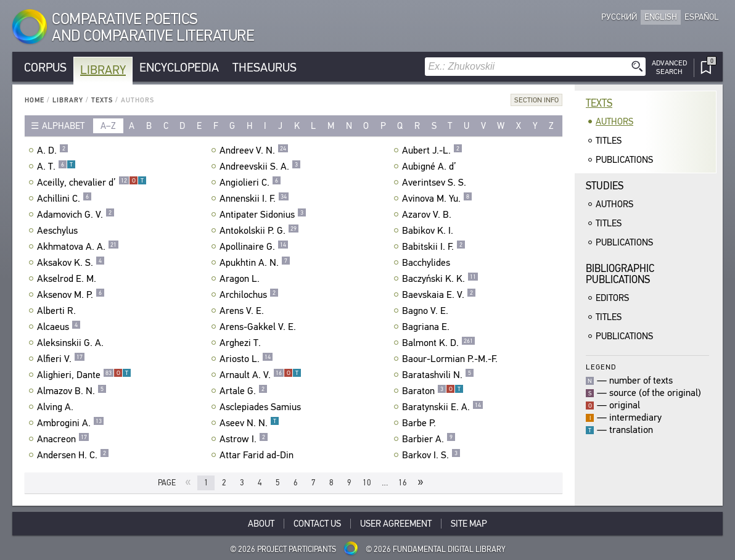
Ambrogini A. (71, 423)
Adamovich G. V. (76, 215)
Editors (612, 298)
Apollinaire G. (254, 247)
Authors (614, 121)
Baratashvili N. (438, 375)
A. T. (56, 167)
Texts (102, 100)
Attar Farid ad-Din (258, 455)
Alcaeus (59, 327)
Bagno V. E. (427, 311)
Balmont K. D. (439, 343)
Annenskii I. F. (254, 199)
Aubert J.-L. (432, 150)
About (261, 524)
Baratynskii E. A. (443, 407)
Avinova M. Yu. (437, 199)
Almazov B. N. (72, 391)
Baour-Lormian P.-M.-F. (451, 359)
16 (403, 483)
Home (35, 100)
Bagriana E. (427, 327)
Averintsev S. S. (436, 183)
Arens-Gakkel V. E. (259, 327)
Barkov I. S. (431, 455)
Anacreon (63, 439)
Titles (609, 141)
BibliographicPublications (620, 274)
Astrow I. (244, 439)
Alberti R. (58, 311)
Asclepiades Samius (262, 407)
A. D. (53, 150)
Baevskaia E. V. (439, 295)
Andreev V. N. (254, 150)
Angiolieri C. (250, 183)
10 (367, 483)
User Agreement (396, 524)
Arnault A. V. (261, 375)
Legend (601, 367)
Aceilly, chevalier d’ (92, 183)
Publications (624, 160)
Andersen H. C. (73, 455)
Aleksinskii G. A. (72, 343)
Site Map (469, 524)
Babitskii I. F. (434, 247)
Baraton (433, 391)
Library (103, 70)
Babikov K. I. (429, 231)
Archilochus (249, 295)
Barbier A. (429, 439)
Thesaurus (265, 68)
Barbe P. (421, 423)
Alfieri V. (61, 359)
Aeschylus (59, 231)
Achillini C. (64, 199)
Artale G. (244, 391)
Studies (605, 186)
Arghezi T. (242, 343)
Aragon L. (241, 279)
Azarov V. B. (428, 215)
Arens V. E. (243, 311)
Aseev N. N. (249, 423)
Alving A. (57, 407)
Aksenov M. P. (71, 295)
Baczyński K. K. (440, 279)
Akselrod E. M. (68, 279)
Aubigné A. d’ (431, 167)
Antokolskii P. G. (259, 231)
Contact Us (317, 524)
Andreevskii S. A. (260, 167)
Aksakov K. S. (71, 263)
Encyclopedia (179, 68)
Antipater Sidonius (263, 215)
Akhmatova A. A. (78, 247)
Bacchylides (428, 263)
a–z (108, 126)
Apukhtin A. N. (255, 263)
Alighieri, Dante (84, 375)
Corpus (45, 68)
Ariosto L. (246, 359)
